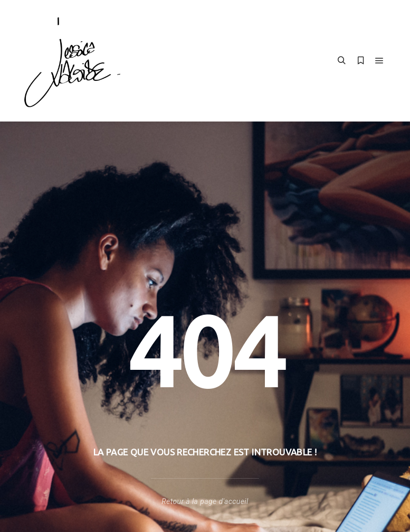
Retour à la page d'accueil (205, 501)
